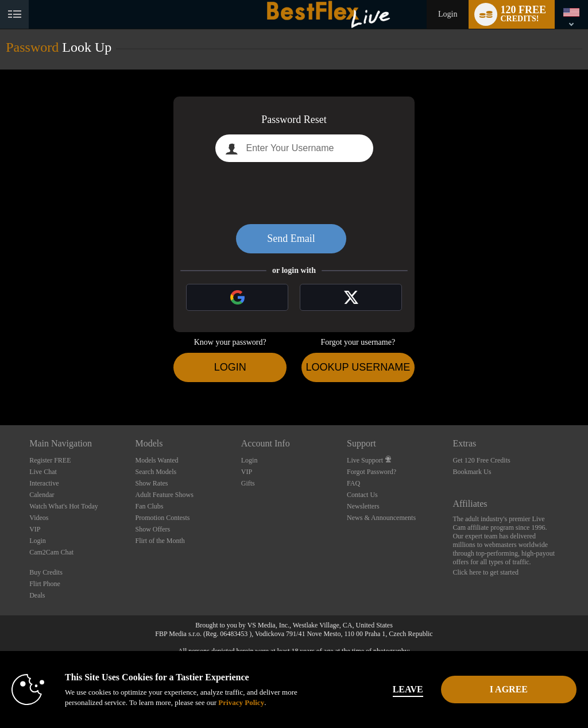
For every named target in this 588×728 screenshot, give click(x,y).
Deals (37, 595)
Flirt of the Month (160, 541)
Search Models (156, 472)
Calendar (42, 495)
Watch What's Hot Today (64, 506)
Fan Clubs (149, 506)
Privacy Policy (241, 702)
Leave (408, 689)
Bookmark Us (472, 472)
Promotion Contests (162, 518)
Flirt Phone (45, 584)
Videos (39, 518)
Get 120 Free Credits (481, 460)
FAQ (353, 483)
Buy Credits (46, 572)
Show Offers (152, 529)
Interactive (44, 483)
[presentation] (294, 193)
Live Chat (43, 472)
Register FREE (50, 460)
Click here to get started (486, 572)
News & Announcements (381, 518)
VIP (35, 529)
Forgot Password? (372, 472)
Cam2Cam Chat (51, 552)
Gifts (248, 483)
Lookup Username (358, 367)
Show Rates (151, 483)
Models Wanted (156, 460)
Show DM (0, 382)
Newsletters (363, 506)
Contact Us (362, 495)
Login (448, 14)
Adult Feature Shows (164, 495)
